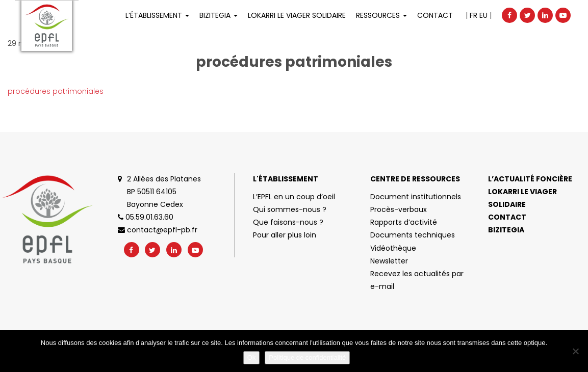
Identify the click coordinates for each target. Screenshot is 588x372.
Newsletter (389, 261)
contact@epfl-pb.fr (158, 230)
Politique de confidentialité (307, 357)
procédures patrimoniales (56, 91)
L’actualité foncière (530, 179)
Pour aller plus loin (285, 235)
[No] (575, 351)
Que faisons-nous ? (288, 222)
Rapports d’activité (404, 222)
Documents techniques (413, 235)
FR (474, 15)
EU (483, 15)
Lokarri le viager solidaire (522, 198)
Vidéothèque (393, 248)
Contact (435, 15)
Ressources (381, 15)
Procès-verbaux (399, 209)
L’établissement (157, 15)
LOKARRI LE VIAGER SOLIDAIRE (297, 15)
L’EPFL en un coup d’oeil (294, 197)
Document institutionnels (416, 197)
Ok (252, 357)
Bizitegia (219, 15)
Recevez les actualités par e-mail (417, 280)
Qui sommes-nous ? (290, 209)
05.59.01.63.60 (146, 217)
